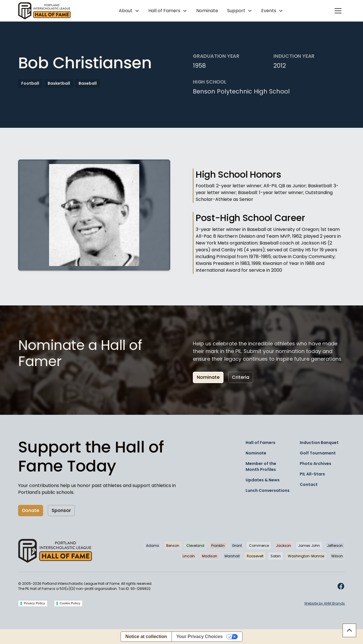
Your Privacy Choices (200, 636)
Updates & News (263, 480)
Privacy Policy (34, 603)
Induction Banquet (319, 443)
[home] (44, 11)
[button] (129, 11)
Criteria (241, 377)
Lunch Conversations (268, 490)
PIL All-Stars (312, 474)
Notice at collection (146, 636)
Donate (31, 510)
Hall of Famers (260, 443)
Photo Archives (315, 464)
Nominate (207, 11)
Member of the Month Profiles (261, 466)
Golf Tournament (318, 453)
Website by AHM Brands (325, 603)
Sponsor (61, 510)
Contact (309, 484)
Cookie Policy (70, 603)
